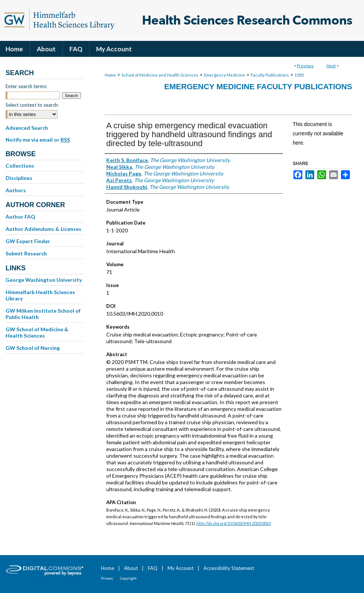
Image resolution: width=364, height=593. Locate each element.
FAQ (153, 568)
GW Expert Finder (28, 241)
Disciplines (19, 178)
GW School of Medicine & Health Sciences (37, 332)
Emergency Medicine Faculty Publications (258, 86)
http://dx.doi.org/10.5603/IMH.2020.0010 (233, 523)
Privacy (107, 578)
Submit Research (26, 253)
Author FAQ (20, 217)
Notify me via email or (38, 140)
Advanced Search (27, 128)
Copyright (128, 578)
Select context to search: (32, 105)
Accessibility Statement (229, 568)
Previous (305, 66)
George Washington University (44, 280)
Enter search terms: (26, 86)
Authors (16, 190)
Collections (20, 166)
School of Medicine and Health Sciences (160, 75)
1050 (299, 75)
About (131, 568)
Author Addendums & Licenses (43, 229)
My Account (181, 568)
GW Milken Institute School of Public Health (43, 314)
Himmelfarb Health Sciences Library (40, 295)
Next (331, 66)
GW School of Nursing (33, 348)
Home (110, 75)
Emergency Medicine (225, 75)
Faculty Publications (270, 75)
